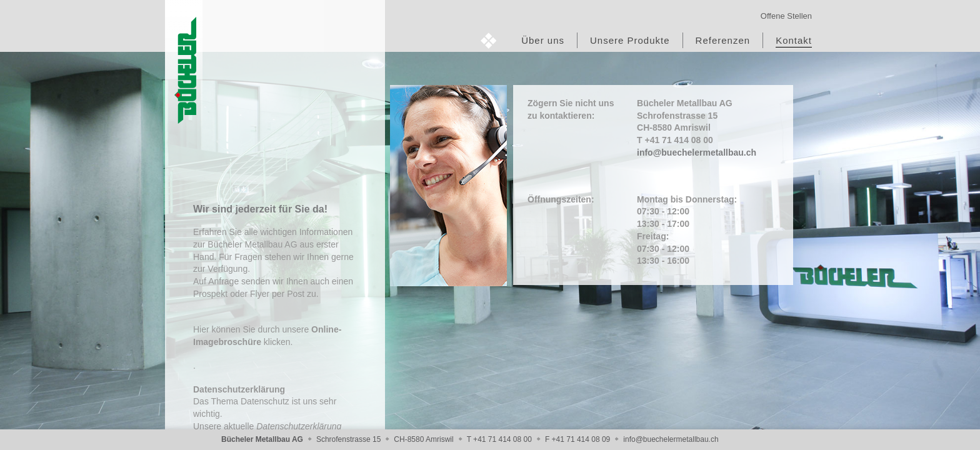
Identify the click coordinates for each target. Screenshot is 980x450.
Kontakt (794, 40)
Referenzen (723, 40)
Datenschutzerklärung (299, 426)
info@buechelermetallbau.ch (697, 152)
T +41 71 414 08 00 (499, 439)
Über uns (543, 40)
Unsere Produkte (630, 40)
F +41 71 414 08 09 (577, 439)
